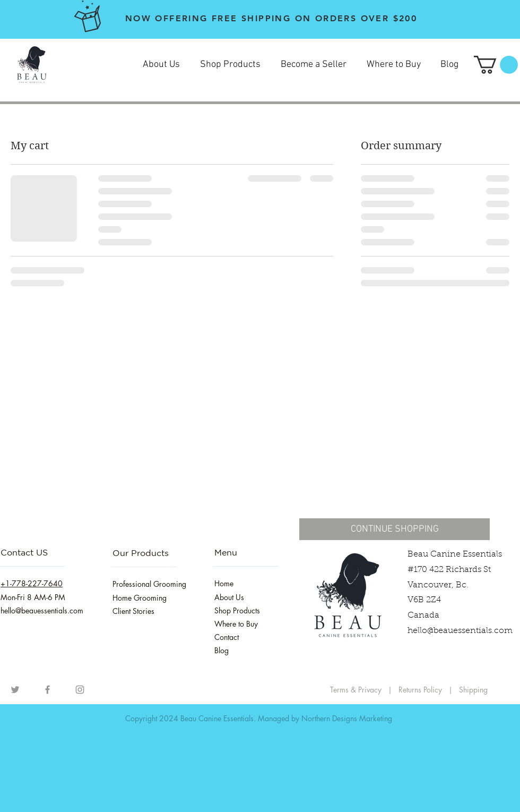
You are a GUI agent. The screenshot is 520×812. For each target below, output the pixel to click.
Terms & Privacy (356, 690)
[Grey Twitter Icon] (15, 690)
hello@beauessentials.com (460, 631)
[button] (496, 65)
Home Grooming (140, 598)
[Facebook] (47, 690)
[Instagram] (80, 690)
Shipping (473, 690)
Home (224, 583)
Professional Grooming (149, 584)
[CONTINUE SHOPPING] (395, 529)
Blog (222, 650)
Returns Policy (421, 690)
